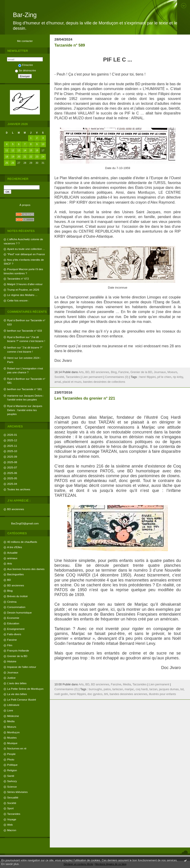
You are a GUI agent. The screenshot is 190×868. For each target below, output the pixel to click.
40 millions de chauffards (22, 542)
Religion (12, 770)
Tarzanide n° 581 (32, 389)
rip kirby (178, 377)
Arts (10, 563)
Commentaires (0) (117, 377)
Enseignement (16, 629)
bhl (106, 694)
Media (11, 721)
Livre (10, 710)
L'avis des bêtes (17, 683)
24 (43, 157)
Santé (11, 776)
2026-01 (12, 435)
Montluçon (13, 732)
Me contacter (25, 41)
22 (31, 157)
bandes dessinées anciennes (128, 694)
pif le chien (164, 377)
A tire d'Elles (15, 547)
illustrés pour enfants (162, 694)
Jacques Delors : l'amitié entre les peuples (25, 410)
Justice (11, 678)
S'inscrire (26, 65)
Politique (12, 765)
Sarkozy (12, 781)
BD (9, 580)
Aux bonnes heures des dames (26, 569)
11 (7, 151)
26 (13, 163)
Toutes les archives (19, 489)
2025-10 (12, 451)
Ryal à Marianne (17, 406)
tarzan (153, 689)
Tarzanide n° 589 (70, 45)
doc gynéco (95, 694)
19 (13, 157)
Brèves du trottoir (17, 596)
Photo (11, 759)
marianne (13, 396)
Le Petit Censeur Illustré (22, 700)
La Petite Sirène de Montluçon (25, 689)
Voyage (12, 819)
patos (107, 689)
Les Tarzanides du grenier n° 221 (85, 398)
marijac (129, 689)
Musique (12, 743)
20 (19, 157)
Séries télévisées (17, 792)
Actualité (12, 553)
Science (12, 787)
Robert (11, 368)
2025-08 (12, 462)
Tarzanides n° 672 (18, 279)
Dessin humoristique (19, 612)
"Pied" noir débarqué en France (26, 254)
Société (12, 803)
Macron (12, 830)
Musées (12, 738)
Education (13, 623)
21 (25, 157)
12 (13, 151)
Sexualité (13, 797)
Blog (10, 591)
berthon (12, 331)
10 (43, 144)
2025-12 (12, 440)
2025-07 (12, 467)
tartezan (118, 689)
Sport (10, 808)
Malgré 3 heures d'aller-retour (25, 284)
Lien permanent (92, 377)
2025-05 (12, 478)
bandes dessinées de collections (104, 382)
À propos (25, 205)
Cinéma (12, 602)
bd (182, 689)
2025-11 (12, 446)
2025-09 (12, 457)
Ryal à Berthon (16, 320)
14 (25, 151)
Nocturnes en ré (17, 748)
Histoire (12, 661)
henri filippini (147, 377)
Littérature (13, 705)
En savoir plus (10, 864)
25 (7, 163)
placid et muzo (72, 382)
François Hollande (18, 650)
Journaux (13, 672)
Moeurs (12, 727)
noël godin (61, 694)
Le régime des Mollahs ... (22, 295)
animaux (12, 558)
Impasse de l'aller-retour (22, 667)
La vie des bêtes (17, 694)
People (11, 754)
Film (10, 645)
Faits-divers (14, 634)
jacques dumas (169, 689)
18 (7, 157)
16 (37, 151)
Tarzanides (14, 814)
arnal (58, 382)
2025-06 (12, 473)
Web (10, 825)
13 (19, 151)
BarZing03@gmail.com (25, 523)
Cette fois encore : (18, 300)
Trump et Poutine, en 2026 (23, 290)
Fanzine (12, 640)
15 (31, 151)
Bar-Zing (25, 15)
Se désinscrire (25, 70)
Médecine (13, 716)
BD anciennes (16, 509)
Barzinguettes (15, 574)
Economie (13, 618)
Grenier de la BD (17, 656)
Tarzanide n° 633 (32, 331)
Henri (10, 358)
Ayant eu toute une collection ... (26, 249)
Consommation (16, 607)
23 (37, 157)
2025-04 (12, 484)
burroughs (95, 689)
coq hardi (142, 689)
